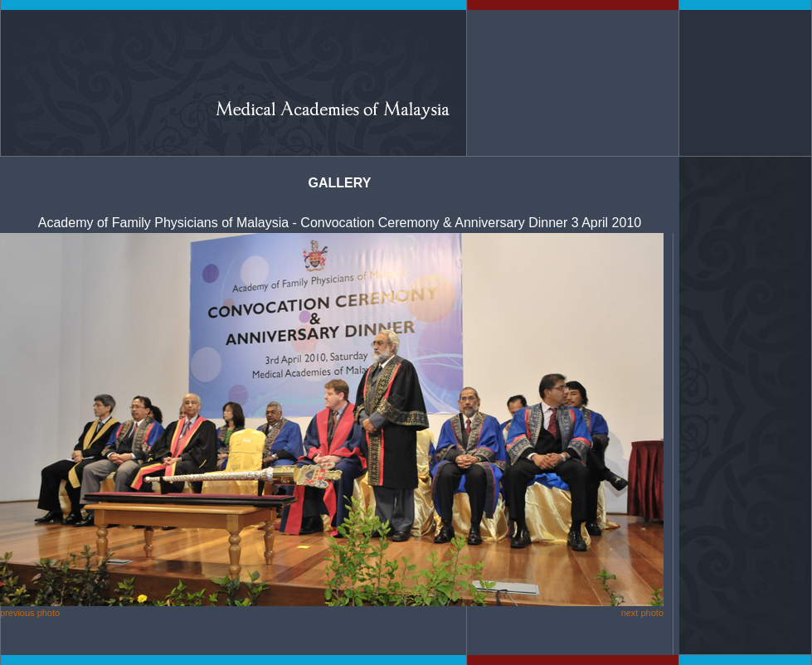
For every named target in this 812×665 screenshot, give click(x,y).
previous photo (30, 613)
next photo (642, 613)
